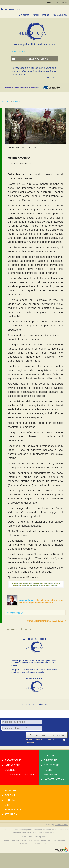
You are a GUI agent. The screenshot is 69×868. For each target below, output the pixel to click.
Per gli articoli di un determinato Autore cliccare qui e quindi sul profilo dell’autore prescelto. (34, 671)
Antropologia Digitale (19, 775)
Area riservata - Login (12, 9)
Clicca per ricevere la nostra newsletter (47, 735)
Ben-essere (51, 765)
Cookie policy (28, 837)
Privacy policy (41, 837)
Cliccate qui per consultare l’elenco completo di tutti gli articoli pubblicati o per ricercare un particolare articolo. (34, 663)
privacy (59, 740)
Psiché (48, 770)
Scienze (10, 770)
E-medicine (51, 760)
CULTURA (5, 101)
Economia (11, 791)
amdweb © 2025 (61, 825)
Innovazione (13, 765)
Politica (10, 795)
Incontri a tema (54, 779)
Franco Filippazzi (27, 600)
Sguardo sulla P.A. (17, 810)
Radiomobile (13, 760)
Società (10, 800)
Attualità (11, 814)
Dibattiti (10, 805)
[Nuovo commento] (15, 613)
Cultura (16, 101)
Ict (7, 756)
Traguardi (51, 775)
